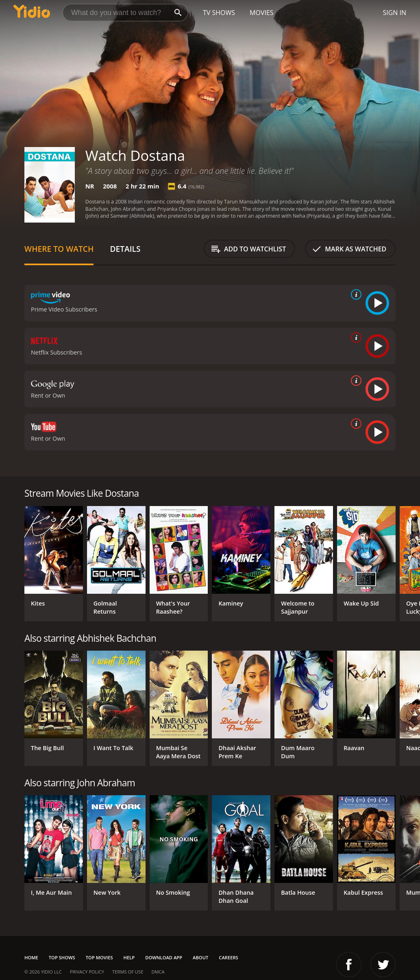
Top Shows (62, 957)
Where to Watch (59, 249)
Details (125, 249)
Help (129, 957)
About (200, 957)
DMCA (158, 972)
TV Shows (219, 13)
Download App (164, 957)
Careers (228, 957)
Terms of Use (128, 972)
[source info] (355, 294)
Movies (262, 13)
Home (31, 957)
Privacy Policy (87, 972)
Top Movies (99, 957)
